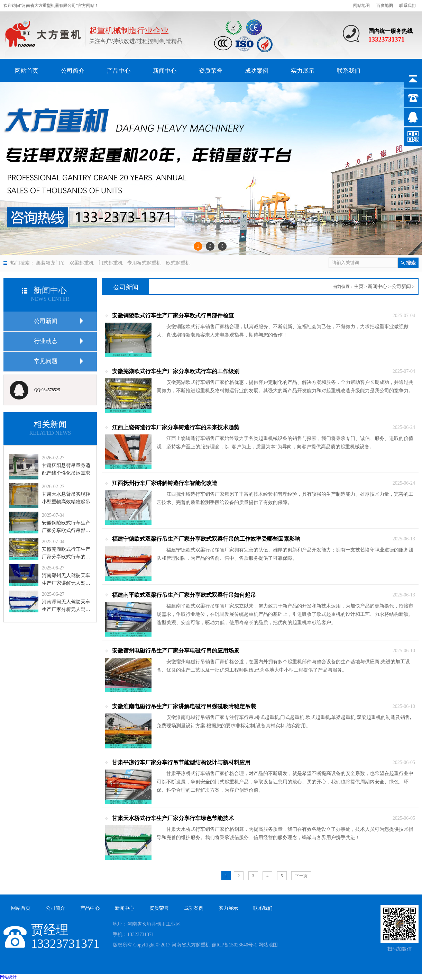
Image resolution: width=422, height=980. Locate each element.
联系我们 (407, 6)
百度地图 (385, 6)
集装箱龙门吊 (51, 263)
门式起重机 (111, 263)
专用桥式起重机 (144, 263)
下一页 (301, 876)
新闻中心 (377, 286)
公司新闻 (401, 286)
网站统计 (8, 977)
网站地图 (361, 6)
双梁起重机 (82, 263)
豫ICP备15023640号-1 (234, 945)
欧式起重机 (178, 263)
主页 (359, 286)
